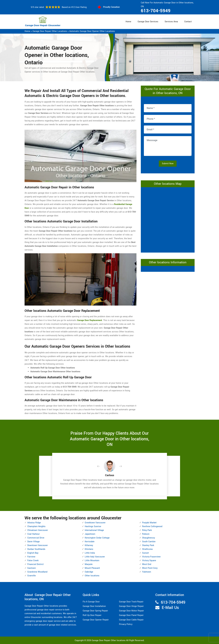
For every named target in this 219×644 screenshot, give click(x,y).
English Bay (33, 553)
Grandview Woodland (37, 572)
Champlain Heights (36, 526)
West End (147, 564)
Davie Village (33, 542)
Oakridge (89, 572)
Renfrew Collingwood (152, 526)
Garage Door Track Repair (131, 602)
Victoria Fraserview (151, 557)
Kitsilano (89, 549)
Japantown (90, 534)
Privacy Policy (126, 624)
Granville (32, 576)
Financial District (35, 564)
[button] (101, 466)
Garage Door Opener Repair (96, 620)
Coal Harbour (33, 534)
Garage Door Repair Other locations (50, 31)
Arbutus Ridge (34, 523)
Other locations (92, 576)
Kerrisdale (90, 542)
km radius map (168, 219)
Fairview (31, 557)
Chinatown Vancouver (38, 530)
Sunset (145, 553)
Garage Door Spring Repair (95, 611)
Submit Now (168, 164)
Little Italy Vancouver (95, 557)
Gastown (32, 568)
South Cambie (149, 542)
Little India (90, 553)
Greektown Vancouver (95, 523)
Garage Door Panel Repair (131, 615)
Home (128, 22)
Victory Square (149, 561)
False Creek (33, 561)
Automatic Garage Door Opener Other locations (92, 31)
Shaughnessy (149, 538)
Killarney (89, 545)
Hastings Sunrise (93, 526)
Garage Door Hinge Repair (131, 606)
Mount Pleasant (92, 568)
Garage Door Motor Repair (131, 611)
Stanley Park (148, 545)
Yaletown (147, 572)
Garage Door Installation (94, 606)
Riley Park (147, 530)
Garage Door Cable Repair (131, 620)
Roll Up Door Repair (92, 615)
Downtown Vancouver (38, 545)
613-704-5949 (156, 11)
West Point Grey (150, 568)
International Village (94, 530)
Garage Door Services (148, 22)
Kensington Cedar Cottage (97, 538)
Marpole (89, 564)
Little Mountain (92, 561)
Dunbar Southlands (36, 549)
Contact (188, 22)
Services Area (171, 22)
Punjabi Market (149, 523)
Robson (146, 534)
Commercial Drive (36, 538)
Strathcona (147, 549)
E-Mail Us (170, 608)
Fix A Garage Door (91, 602)
